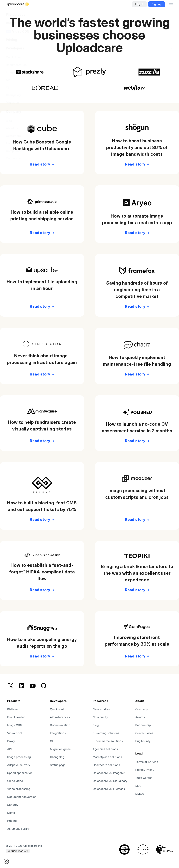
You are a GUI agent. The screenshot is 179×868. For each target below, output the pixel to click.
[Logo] (17, 4)
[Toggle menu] (171, 4)
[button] (7, 861)
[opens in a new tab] (68, 765)
